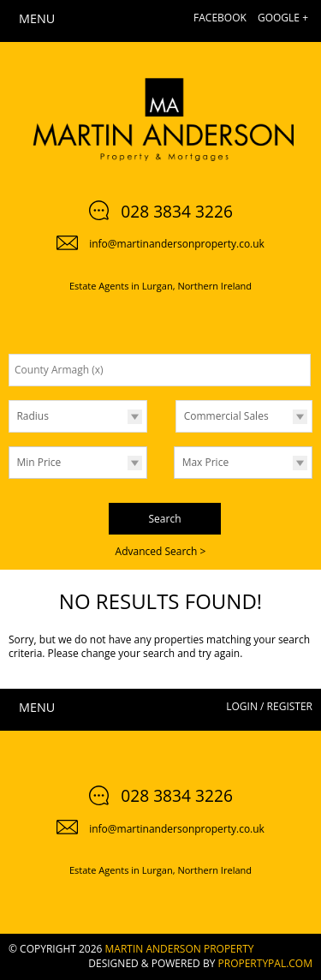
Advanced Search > (161, 551)
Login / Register (269, 706)
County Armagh (59, 370)
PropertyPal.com (265, 963)
